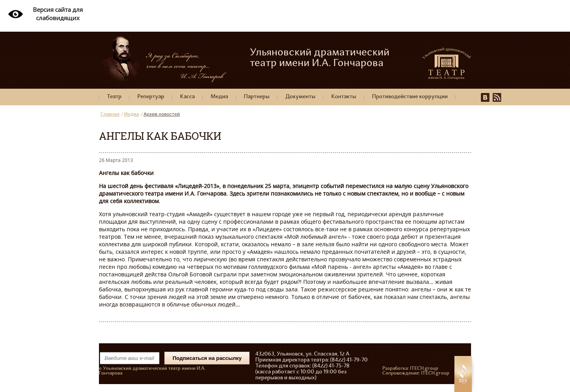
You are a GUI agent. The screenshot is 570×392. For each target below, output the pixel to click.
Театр (114, 97)
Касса (187, 97)
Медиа (219, 97)
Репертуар (151, 97)
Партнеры (257, 97)
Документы (300, 97)
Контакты (344, 97)
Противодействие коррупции (410, 97)
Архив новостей (162, 114)
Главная (110, 114)
